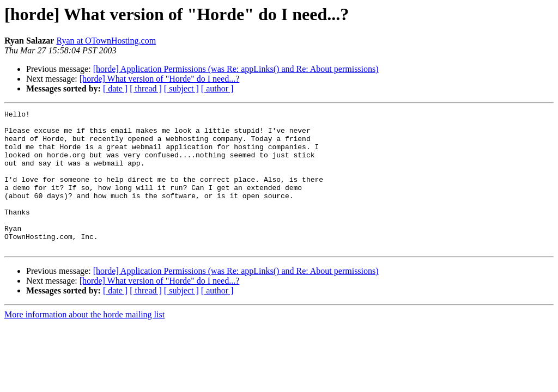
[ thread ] (146, 88)
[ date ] (115, 88)
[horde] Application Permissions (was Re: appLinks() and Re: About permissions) (236, 69)
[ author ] (217, 88)
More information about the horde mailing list (84, 342)
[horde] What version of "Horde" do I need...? (160, 79)
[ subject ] (181, 88)
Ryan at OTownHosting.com (106, 41)
